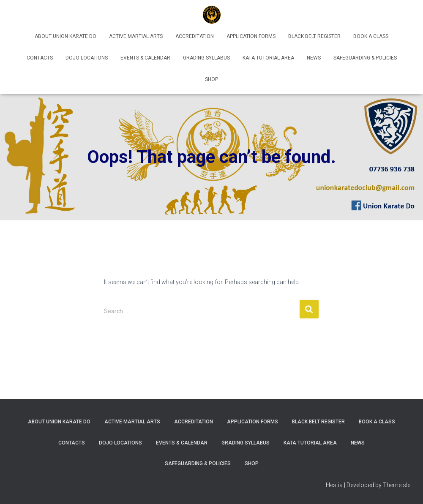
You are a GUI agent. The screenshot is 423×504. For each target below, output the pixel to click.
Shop (211, 79)
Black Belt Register (314, 36)
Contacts (40, 58)
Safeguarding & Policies (365, 58)
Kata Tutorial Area (268, 58)
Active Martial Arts (136, 36)
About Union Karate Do (65, 36)
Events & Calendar (145, 58)
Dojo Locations (87, 58)
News (314, 58)
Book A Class (371, 36)
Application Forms (251, 36)
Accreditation (195, 36)
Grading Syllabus (206, 58)
